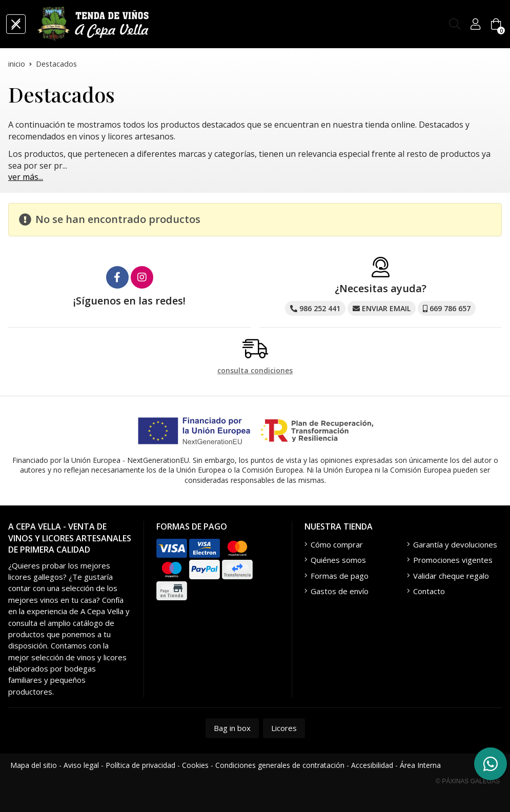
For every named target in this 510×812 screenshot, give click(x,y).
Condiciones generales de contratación (280, 765)
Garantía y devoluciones (455, 544)
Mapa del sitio (34, 765)
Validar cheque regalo (451, 576)
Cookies (195, 765)
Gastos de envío (340, 591)
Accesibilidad (372, 765)
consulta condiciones (255, 371)
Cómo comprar (337, 544)
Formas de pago (340, 576)
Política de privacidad (140, 765)
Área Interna (420, 765)
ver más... (26, 177)
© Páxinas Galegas (468, 781)
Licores (284, 728)
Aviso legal (81, 765)
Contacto (429, 591)
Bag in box (232, 728)
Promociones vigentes (453, 560)
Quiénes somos (338, 560)
